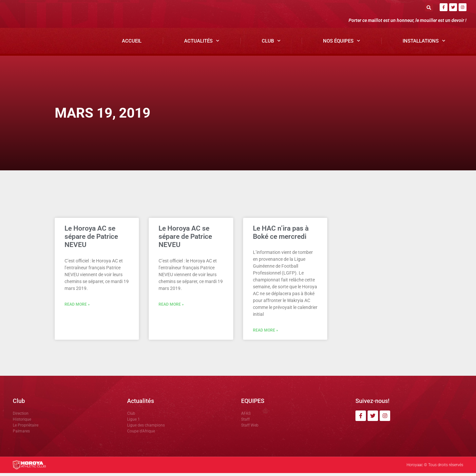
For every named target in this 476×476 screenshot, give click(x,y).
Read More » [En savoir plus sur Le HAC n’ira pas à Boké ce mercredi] (266, 333)
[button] (429, 7)
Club (271, 44)
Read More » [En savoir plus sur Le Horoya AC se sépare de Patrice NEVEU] (77, 307)
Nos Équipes (342, 44)
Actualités (202, 44)
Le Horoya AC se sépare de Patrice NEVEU (91, 239)
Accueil (132, 44)
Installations (424, 44)
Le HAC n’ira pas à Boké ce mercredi (281, 235)
